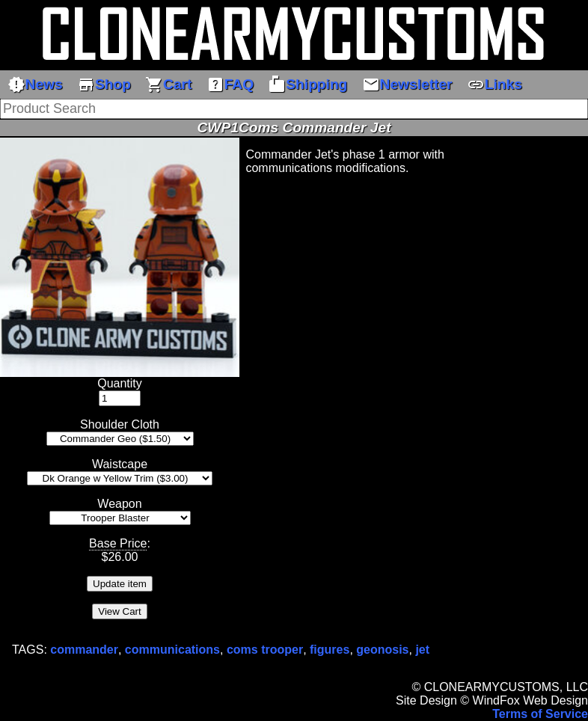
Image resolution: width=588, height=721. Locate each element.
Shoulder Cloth (120, 424)
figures (330, 650)
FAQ (230, 85)
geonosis (382, 650)
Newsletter (407, 85)
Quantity (120, 383)
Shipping (307, 85)
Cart (168, 85)
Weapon (119, 504)
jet (422, 650)
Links (494, 85)
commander (84, 650)
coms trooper (265, 650)
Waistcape (120, 464)
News (35, 85)
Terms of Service (540, 714)
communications (172, 650)
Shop (104, 85)
